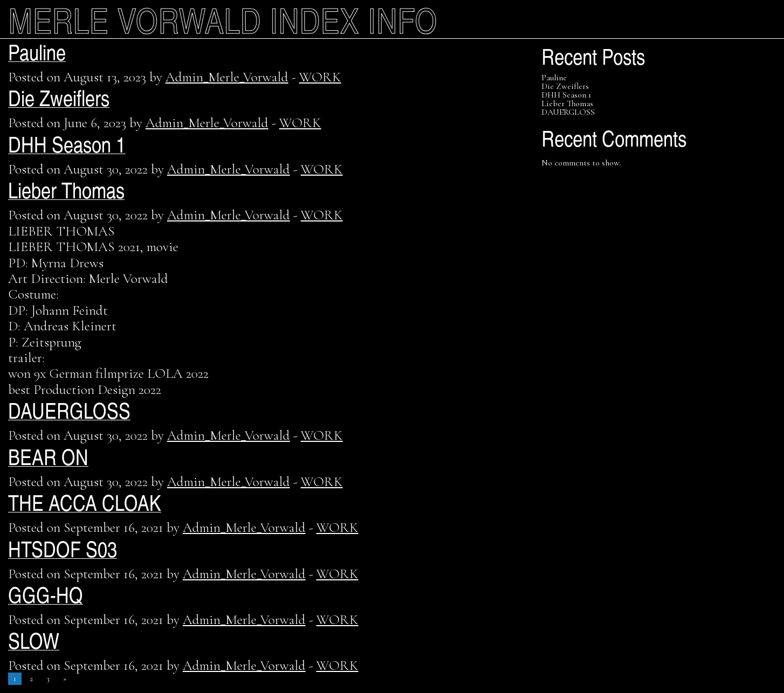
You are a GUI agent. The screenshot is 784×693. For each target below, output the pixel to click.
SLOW (34, 640)
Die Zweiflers (59, 97)
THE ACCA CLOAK (85, 502)
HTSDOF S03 (63, 548)
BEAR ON (48, 456)
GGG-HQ (46, 594)
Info (403, 19)
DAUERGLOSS (69, 410)
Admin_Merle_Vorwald (227, 77)
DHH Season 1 (67, 144)
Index (315, 19)
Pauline (37, 51)
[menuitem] (131, 19)
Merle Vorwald (135, 19)
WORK (320, 77)
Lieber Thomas (66, 189)
